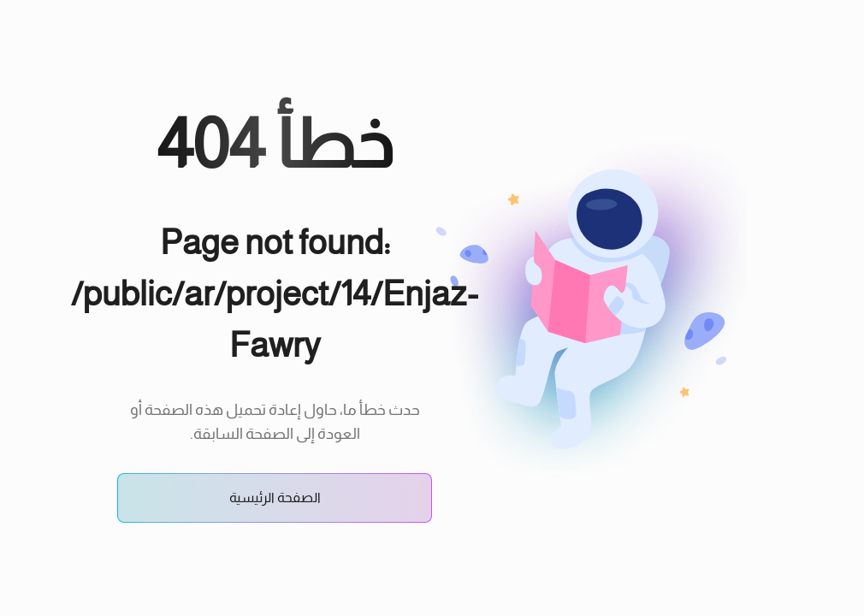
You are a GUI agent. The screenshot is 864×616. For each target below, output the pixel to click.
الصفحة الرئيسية (275, 498)
